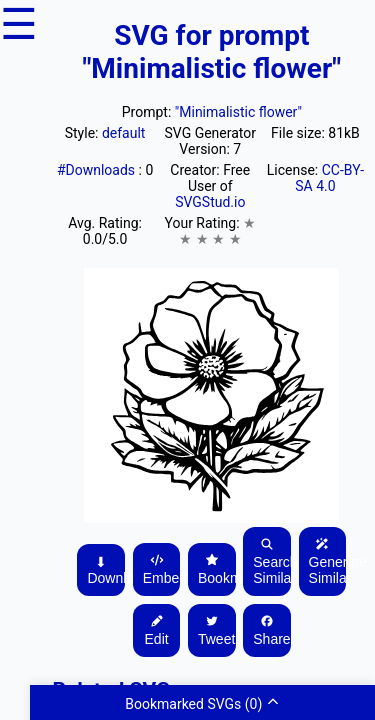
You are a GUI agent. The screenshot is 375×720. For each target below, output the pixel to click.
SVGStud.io (210, 202)
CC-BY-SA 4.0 (329, 178)
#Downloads (98, 170)
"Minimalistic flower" (238, 112)
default (124, 133)
